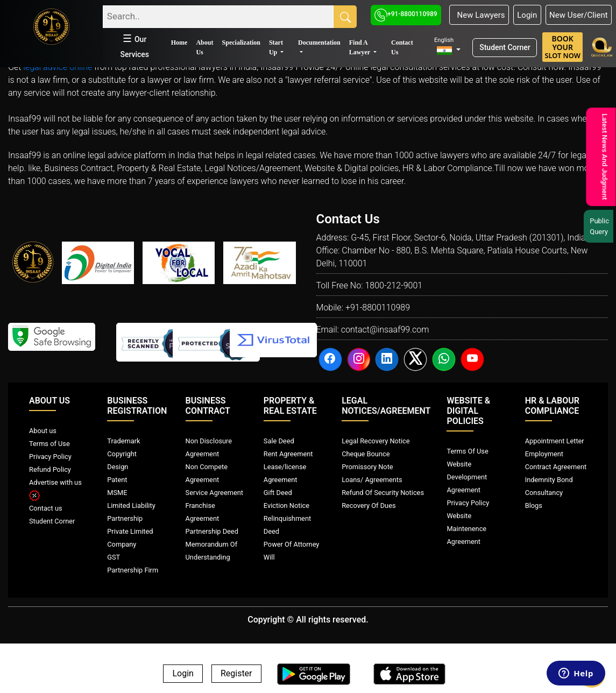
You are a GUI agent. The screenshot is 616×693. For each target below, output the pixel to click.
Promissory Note (367, 467)
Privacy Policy (50, 457)
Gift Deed (278, 493)
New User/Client (579, 15)
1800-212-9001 (394, 285)
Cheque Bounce (366, 454)
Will (269, 557)
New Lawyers (479, 15)
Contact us (46, 508)
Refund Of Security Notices (383, 493)
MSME (117, 493)
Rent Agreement (288, 454)
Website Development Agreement (467, 477)
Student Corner (505, 47)
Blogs (534, 505)
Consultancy (544, 493)
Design (118, 467)
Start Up (276, 47)
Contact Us (402, 47)
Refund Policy (50, 469)
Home (179, 43)
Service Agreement (214, 493)
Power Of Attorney (292, 544)
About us (43, 431)
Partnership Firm (133, 570)
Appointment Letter (555, 441)
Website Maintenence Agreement (466, 529)
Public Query (601, 226)
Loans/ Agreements (372, 480)
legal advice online (58, 67)
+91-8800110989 (406, 14)
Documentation (319, 43)
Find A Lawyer (360, 47)
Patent (117, 480)
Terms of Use (49, 444)
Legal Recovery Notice (376, 441)
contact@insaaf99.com (385, 330)
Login (527, 15)
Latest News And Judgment (604, 157)
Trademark (123, 441)
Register (236, 674)
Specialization (241, 43)
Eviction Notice (286, 505)
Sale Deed (279, 441)
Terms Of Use (467, 451)
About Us (204, 47)
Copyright (122, 454)
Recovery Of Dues (369, 505)
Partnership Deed (212, 531)
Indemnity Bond (549, 480)
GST (114, 557)
